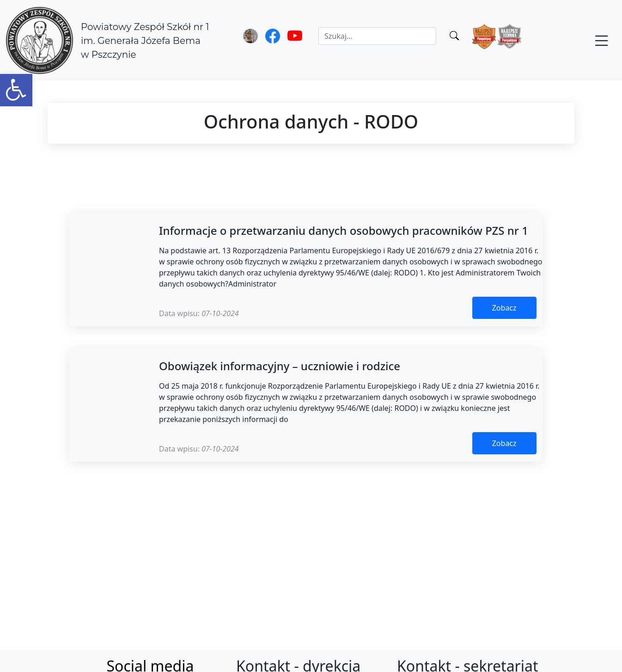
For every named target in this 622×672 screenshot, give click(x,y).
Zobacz (504, 308)
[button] (16, 90)
